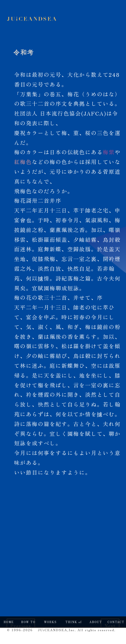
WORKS (50, 622)
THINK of (74, 622)
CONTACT (116, 622)
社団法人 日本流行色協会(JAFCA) (60, 113)
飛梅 (20, 191)
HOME (9, 622)
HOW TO (28, 622)
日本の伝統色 (68, 152)
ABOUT (96, 622)
